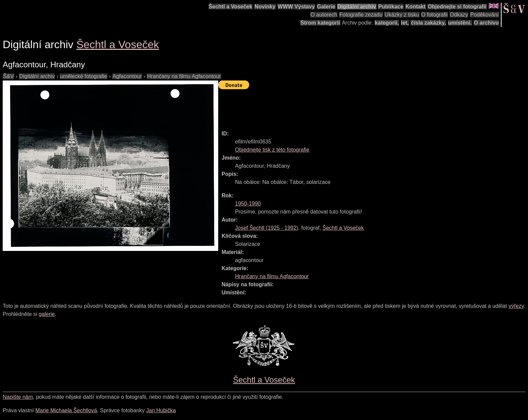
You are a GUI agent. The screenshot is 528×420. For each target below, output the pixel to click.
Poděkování (484, 15)
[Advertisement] (341, 107)
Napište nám (18, 397)
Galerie (326, 7)
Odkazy (459, 15)
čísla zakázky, (428, 23)
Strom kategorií (320, 23)
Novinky (265, 7)
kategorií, (387, 23)
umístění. (460, 23)
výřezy (516, 306)
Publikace (391, 7)
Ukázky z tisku (402, 15)
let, (405, 23)
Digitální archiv (357, 7)
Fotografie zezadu (361, 15)
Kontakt (416, 7)
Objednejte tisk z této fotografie (272, 150)
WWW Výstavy (296, 7)
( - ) (267, 228)
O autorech (324, 15)
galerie (47, 314)
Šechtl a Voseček (231, 7)
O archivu (486, 23)
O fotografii (434, 15)
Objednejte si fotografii (457, 7)
